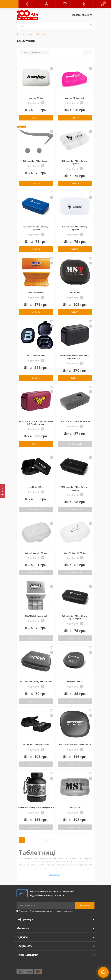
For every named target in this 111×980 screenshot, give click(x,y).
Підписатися (85, 905)
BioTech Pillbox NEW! (36, 356)
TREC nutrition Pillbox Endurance (75, 421)
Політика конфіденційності (42, 911)
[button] (46, 4)
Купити (36, 118)
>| (47, 840)
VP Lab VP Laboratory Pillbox (36, 745)
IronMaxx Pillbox (75, 682)
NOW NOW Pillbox (36, 293)
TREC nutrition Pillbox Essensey (36, 161)
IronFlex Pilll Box (36, 487)
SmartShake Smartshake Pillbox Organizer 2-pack (75, 357)
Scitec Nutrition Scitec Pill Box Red (75, 745)
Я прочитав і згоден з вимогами (46, 911)
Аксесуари (27, 34)
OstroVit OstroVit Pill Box (36, 553)
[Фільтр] (2, 491)
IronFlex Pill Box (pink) (75, 98)
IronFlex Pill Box (36, 98)
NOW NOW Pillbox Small (36, 616)
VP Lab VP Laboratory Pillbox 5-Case (36, 682)
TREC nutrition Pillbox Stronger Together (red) (75, 617)
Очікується (75, 444)
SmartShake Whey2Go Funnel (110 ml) (36, 808)
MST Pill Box (75, 293)
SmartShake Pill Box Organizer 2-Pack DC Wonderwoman (36, 423)
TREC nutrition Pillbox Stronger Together (75, 162)
